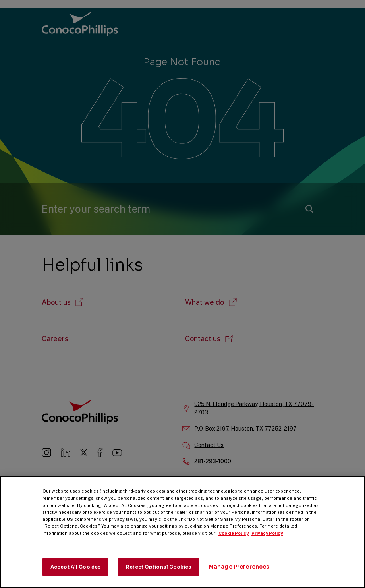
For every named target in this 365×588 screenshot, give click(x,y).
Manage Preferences (239, 574)
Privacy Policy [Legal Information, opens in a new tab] (267, 540)
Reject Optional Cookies (158, 574)
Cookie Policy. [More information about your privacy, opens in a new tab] (234, 540)
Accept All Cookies (75, 574)
